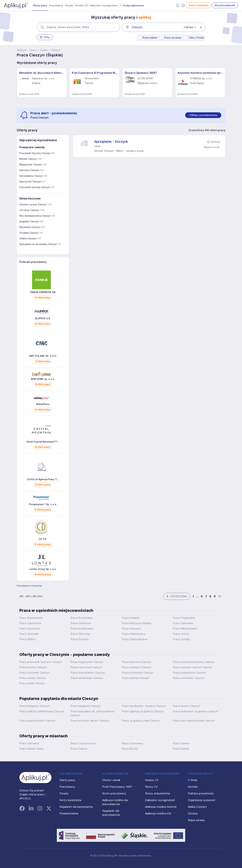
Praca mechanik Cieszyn (35, 673)
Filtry (45, 37)
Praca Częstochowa (83, 743)
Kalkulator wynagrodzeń (104, 5)
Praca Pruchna (79, 639)
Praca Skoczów (80, 634)
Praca (33, 50)
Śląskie (44, 50)
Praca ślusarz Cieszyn (186, 706)
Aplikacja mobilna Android (161, 807)
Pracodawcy (56, 5)
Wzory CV (151, 787)
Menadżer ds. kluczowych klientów (42, 73)
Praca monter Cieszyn (33, 667)
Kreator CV (81, 5)
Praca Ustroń (181, 634)
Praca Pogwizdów (184, 618)
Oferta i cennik (111, 780)
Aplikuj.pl (21, 50)
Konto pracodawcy (114, 793)
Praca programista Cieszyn (189, 673)
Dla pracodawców (225, 5)
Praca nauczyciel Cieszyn (86, 667)
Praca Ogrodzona (30, 623)
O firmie (193, 780)
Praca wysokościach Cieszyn (37, 721)
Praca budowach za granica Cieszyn (195, 711)
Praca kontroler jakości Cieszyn (90, 721)
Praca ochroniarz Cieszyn (189, 678)
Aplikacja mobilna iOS (158, 813)
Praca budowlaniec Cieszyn (88, 673)
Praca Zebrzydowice (135, 639)
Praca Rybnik (181, 749)
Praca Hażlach (131, 618)
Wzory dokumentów (158, 793)
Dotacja (193, 813)
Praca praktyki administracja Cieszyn (42, 711)
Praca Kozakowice (82, 629)
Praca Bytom (130, 749)
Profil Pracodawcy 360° (117, 787)
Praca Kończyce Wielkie (137, 623)
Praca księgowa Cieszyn (86, 706)
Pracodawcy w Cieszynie (29, 586)
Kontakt (193, 787)
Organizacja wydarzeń (202, 800)
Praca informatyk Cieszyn (137, 673)
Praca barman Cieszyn (136, 678)
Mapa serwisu (196, 820)
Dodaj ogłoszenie (132, 6)
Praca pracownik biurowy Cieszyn (194, 662)
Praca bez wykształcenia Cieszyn (194, 721)
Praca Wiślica (27, 639)
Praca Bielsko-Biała (31, 749)
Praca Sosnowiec (133, 743)
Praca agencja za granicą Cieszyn (143, 711)
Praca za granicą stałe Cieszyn (141, 721)
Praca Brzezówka (81, 618)
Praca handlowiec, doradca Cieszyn (144, 706)
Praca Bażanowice (31, 618)
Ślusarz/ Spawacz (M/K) (141, 73)
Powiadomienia (69, 813)
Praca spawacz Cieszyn (136, 667)
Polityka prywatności (201, 793)
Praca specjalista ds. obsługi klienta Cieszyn (92, 713)
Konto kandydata (199, 5)
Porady (69, 5)
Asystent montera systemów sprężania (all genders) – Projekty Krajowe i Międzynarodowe (200, 73)
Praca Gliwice (181, 743)
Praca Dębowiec (183, 623)
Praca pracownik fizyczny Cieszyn (41, 662)
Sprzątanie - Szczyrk (111, 142)
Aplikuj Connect (197, 807)
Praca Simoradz (29, 634)
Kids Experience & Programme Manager (95, 73)
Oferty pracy (40, 5)
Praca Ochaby (182, 639)
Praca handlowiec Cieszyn (87, 678)
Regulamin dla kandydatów (76, 807)
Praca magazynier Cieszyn (87, 662)
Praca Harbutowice (134, 634)
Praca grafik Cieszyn (32, 683)
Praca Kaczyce (131, 629)
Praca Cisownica (30, 629)
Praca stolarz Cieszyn (33, 678)
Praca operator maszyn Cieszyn (193, 667)
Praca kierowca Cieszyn (137, 662)
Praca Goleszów (81, 623)
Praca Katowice (29, 743)
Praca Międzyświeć (185, 629)
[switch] (203, 115)
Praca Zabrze (79, 749)
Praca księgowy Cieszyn (35, 706)
